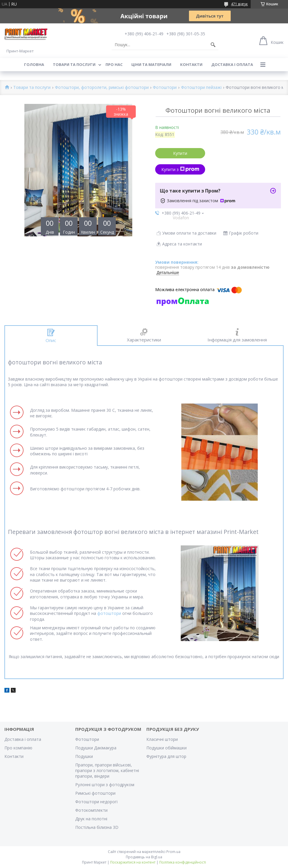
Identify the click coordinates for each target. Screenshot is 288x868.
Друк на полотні (91, 819)
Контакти (191, 64)
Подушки (84, 756)
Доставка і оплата (232, 64)
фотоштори (109, 613)
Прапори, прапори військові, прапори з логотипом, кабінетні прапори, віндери (107, 770)
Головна (34, 64)
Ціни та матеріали (151, 64)
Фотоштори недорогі (96, 802)
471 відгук (239, 4)
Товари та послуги (74, 64)
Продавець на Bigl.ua (144, 857)
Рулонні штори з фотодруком (105, 785)
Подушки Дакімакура (96, 748)
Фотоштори (165, 88)
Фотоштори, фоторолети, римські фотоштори (102, 88)
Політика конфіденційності (183, 862)
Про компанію (18, 748)
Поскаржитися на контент (133, 862)
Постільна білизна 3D (97, 827)
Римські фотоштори (95, 793)
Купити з (180, 169)
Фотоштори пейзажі (201, 88)
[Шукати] (213, 45)
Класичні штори (162, 739)
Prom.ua (173, 852)
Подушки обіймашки (166, 748)
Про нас (114, 64)
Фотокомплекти (91, 810)
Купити (180, 153)
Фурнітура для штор (166, 756)
